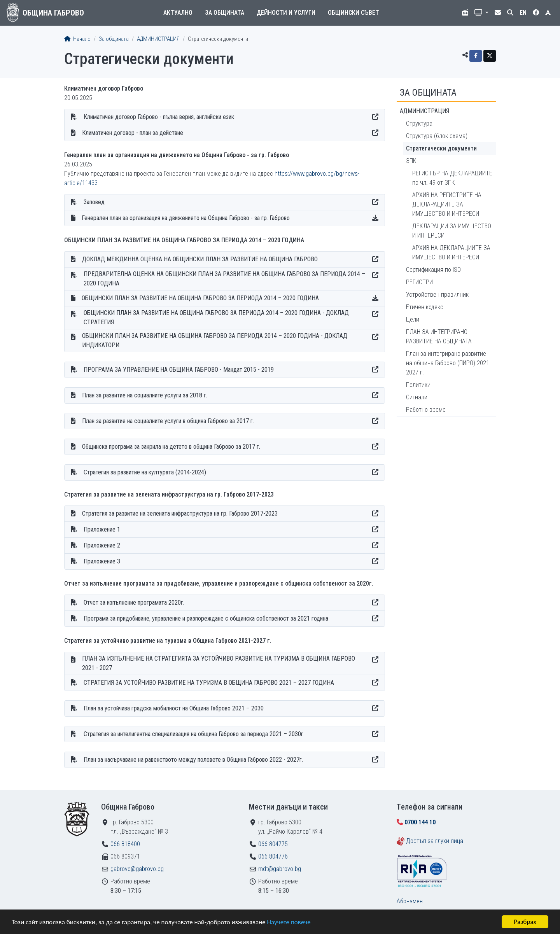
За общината (225, 13)
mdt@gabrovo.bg (280, 869)
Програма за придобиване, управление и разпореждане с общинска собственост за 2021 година (206, 618)
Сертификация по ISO (433, 270)
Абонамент (411, 901)
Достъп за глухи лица (435, 841)
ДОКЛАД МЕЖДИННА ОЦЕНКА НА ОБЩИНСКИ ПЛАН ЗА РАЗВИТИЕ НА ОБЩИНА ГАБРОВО (200, 259)
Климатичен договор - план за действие (133, 133)
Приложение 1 (102, 529)
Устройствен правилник (437, 295)
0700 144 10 (420, 822)
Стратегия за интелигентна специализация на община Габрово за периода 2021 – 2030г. (194, 734)
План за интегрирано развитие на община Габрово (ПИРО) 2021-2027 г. (448, 363)
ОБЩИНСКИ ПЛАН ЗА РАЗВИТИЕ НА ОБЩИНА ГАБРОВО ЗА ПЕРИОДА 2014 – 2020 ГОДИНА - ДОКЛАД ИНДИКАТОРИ (215, 340)
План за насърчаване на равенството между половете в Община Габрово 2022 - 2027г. (193, 760)
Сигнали (417, 397)
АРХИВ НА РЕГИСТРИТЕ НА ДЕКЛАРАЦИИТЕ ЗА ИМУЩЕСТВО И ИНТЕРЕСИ (447, 204)
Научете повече (289, 922)
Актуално (178, 13)
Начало (77, 39)
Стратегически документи (441, 148)
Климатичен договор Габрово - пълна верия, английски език (159, 117)
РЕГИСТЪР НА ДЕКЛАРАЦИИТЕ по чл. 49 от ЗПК (452, 178)
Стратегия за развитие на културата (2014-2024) (145, 472)
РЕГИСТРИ (419, 282)
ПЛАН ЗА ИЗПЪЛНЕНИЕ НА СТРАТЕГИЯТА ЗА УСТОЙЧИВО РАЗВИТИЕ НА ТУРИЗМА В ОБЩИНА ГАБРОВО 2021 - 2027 (219, 663)
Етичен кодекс (425, 307)
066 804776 (273, 856)
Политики (418, 385)
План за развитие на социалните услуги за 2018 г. (145, 395)
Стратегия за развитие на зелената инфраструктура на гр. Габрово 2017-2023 (180, 513)
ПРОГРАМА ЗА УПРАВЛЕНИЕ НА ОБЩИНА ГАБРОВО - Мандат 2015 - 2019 (179, 370)
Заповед (94, 202)
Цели (413, 319)
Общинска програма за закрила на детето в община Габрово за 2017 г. (171, 447)
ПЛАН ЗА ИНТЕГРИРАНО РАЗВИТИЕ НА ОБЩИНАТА (439, 337)
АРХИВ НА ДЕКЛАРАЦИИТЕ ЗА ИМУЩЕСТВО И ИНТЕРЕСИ (451, 253)
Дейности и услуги (286, 13)
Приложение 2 (102, 545)
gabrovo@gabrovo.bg (137, 869)
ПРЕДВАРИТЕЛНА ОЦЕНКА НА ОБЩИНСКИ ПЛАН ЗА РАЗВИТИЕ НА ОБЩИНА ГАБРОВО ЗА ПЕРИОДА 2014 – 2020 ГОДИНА (224, 279)
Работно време (426, 410)
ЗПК (411, 161)
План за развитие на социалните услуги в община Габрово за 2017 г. (168, 421)
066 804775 (273, 844)
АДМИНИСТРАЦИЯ (158, 39)
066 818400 (125, 844)
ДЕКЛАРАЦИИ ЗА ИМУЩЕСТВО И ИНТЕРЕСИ (452, 231)
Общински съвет (353, 13)
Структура (419, 123)
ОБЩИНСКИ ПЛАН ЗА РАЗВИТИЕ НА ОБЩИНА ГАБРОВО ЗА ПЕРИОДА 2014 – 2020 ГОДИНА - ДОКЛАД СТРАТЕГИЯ (216, 317)
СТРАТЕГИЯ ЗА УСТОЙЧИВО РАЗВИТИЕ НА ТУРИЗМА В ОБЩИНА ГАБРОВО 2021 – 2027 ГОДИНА (209, 683)
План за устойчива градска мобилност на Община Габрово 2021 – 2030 (174, 708)
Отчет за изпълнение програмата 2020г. (134, 603)
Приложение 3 (102, 561)
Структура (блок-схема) (437, 136)
